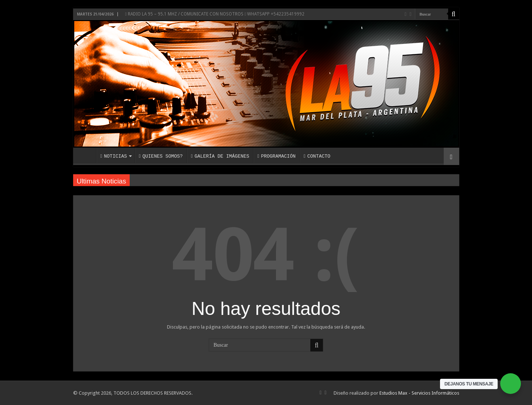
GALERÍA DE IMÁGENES (220, 156)
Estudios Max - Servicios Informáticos (419, 393)
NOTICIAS (114, 156)
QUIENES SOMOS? (161, 156)
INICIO (86, 155)
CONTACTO (317, 156)
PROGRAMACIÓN (277, 156)
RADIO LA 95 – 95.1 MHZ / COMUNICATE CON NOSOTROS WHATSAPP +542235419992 (215, 14)
